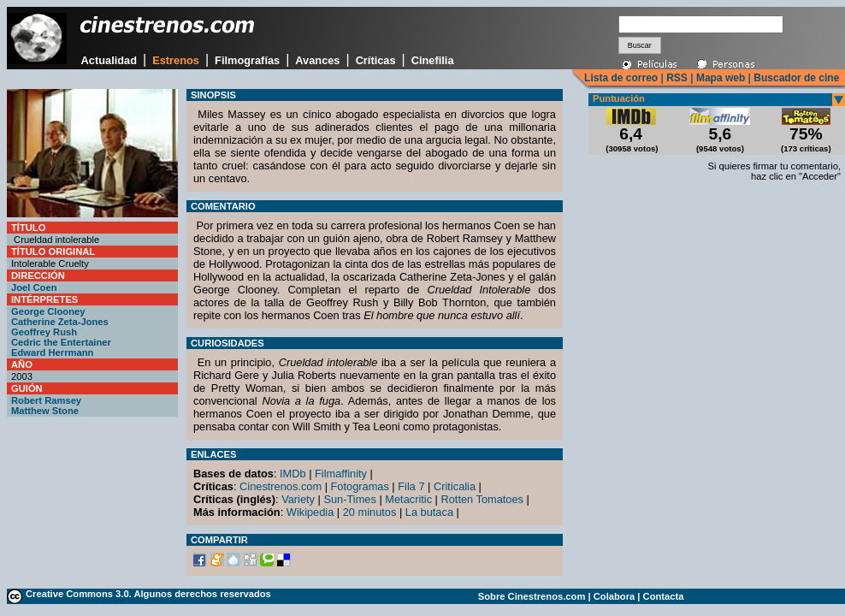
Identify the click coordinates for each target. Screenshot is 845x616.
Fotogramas (360, 486)
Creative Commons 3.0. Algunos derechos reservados (148, 594)
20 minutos (370, 512)
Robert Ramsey (46, 400)
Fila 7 (411, 486)
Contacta (664, 596)
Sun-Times (349, 499)
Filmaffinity (341, 474)
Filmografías (247, 60)
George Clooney (48, 311)
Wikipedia (310, 512)
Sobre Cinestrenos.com (532, 596)
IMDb (293, 474)
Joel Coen (34, 287)
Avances (317, 60)
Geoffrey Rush (44, 332)
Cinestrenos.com (281, 486)
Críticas (376, 60)
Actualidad (109, 60)
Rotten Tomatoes (483, 499)
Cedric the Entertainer (61, 342)
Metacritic (408, 499)
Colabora (615, 596)
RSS (677, 78)
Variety (298, 499)
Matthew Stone (45, 411)
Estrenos (176, 60)
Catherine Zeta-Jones (60, 322)
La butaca (429, 512)
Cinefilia (433, 60)
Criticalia (455, 486)
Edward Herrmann (52, 352)
